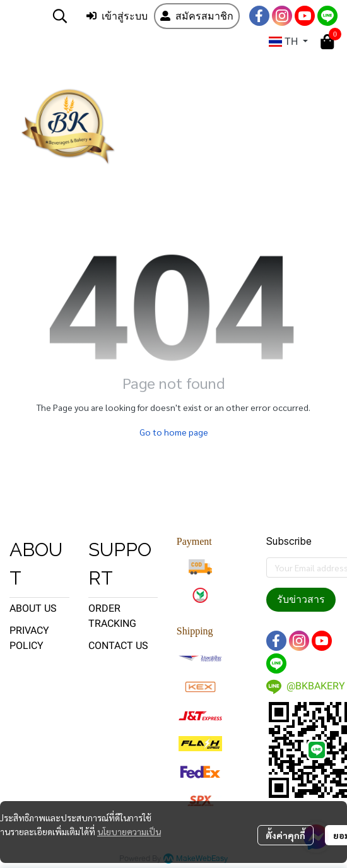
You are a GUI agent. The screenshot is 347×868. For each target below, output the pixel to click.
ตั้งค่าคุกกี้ (285, 835)
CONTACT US (118, 645)
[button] (60, 16)
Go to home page (174, 432)
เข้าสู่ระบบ (117, 16)
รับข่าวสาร (301, 599)
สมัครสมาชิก (197, 16)
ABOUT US (33, 608)
